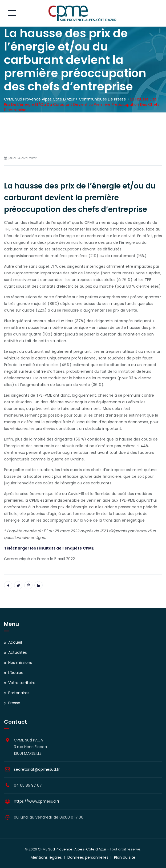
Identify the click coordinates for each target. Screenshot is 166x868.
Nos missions (20, 662)
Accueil (15, 642)
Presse (14, 703)
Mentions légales (46, 857)
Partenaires (19, 693)
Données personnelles (88, 857)
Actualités (18, 652)
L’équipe (16, 673)
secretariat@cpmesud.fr (37, 769)
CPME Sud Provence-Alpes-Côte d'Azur (72, 849)
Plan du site (125, 857)
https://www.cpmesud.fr (37, 801)
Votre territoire (22, 683)
